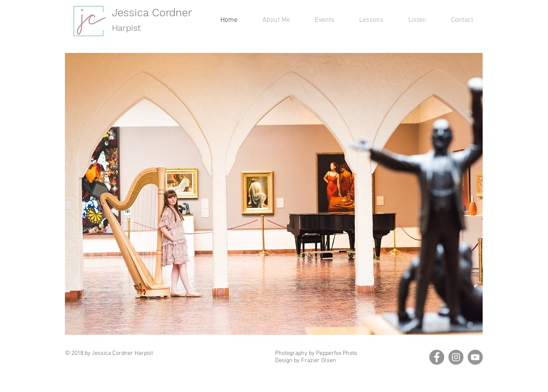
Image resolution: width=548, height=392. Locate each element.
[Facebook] (437, 357)
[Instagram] (456, 357)
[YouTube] (475, 357)
